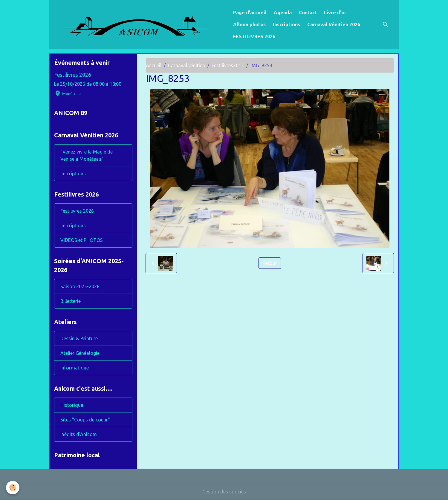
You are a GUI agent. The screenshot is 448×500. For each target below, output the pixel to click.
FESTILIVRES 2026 (254, 36)
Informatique (75, 368)
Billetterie (71, 301)
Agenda (283, 13)
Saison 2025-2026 (80, 286)
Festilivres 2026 (73, 75)
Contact (308, 13)
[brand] (140, 24)
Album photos (249, 24)
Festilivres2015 (228, 65)
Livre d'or (335, 13)
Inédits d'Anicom (79, 434)
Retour (270, 263)
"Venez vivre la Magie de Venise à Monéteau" (87, 155)
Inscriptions (286, 24)
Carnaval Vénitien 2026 (334, 24)
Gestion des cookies (224, 492)
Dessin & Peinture (79, 338)
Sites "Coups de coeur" (85, 420)
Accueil (154, 65)
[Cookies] (13, 488)
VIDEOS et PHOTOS (82, 240)
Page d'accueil (250, 13)
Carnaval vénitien (186, 65)
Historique (72, 405)
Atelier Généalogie (80, 353)
